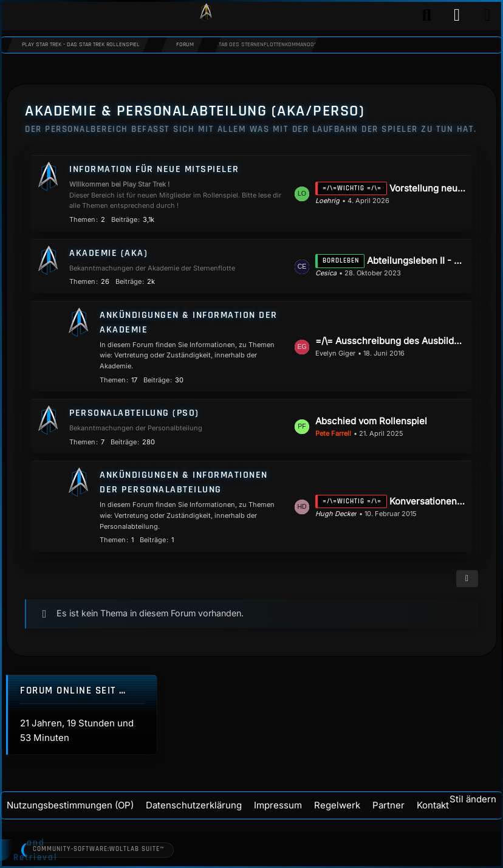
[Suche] (426, 15)
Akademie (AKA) (108, 253)
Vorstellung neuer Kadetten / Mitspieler (428, 188)
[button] (467, 579)
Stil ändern (473, 799)
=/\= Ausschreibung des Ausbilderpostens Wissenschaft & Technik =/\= (391, 341)
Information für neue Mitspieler (154, 169)
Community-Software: (100, 850)
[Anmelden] (457, 15)
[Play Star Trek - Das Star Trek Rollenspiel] (206, 15)
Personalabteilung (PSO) (134, 413)
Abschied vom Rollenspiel (371, 421)
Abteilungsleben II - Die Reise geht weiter (416, 260)
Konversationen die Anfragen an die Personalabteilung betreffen (428, 501)
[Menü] (487, 15)
